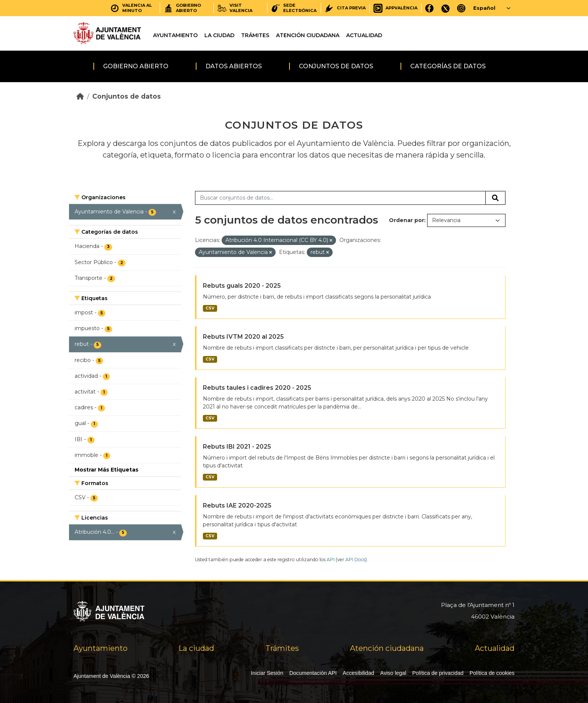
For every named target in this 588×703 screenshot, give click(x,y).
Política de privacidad (438, 673)
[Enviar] (495, 198)
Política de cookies (492, 673)
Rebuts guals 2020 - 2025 (242, 286)
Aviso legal (393, 673)
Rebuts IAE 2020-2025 (237, 505)
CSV (210, 308)
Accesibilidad (358, 673)
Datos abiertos (234, 66)
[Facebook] (430, 8)
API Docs (355, 560)
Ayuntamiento (175, 35)
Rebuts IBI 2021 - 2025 (237, 447)
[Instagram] (461, 8)
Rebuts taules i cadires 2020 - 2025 (257, 388)
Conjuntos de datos (336, 66)
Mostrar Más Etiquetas (106, 470)
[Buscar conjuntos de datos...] (340, 198)
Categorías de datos (448, 66)
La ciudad (219, 35)
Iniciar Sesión (267, 673)
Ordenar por (406, 220)
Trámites (255, 35)
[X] (445, 8)
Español (484, 8)
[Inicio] (80, 96)
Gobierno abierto (136, 66)
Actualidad (364, 35)
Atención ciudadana (308, 35)
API (331, 560)
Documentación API (313, 673)
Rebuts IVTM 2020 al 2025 (243, 337)
